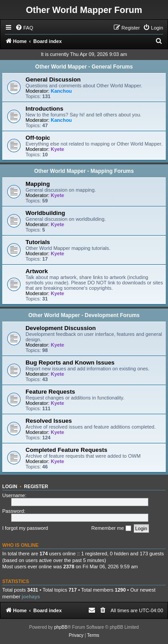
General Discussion (53, 79)
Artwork (37, 271)
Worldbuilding (45, 213)
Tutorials (38, 242)
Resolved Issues (49, 421)
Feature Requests (50, 392)
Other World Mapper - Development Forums (84, 315)
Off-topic (38, 138)
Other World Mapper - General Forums (84, 67)
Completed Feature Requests (66, 450)
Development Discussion (61, 328)
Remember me (111, 528)
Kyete (57, 149)
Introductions (44, 109)
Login (10, 486)
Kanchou (61, 91)
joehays (31, 597)
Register (36, 486)
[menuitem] (24, 28)
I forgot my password (25, 528)
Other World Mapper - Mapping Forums (84, 171)
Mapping (38, 184)
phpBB (61, 627)
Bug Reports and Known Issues (70, 363)
